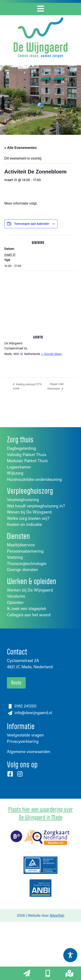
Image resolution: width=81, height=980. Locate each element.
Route (16, 683)
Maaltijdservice (21, 545)
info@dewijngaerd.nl (33, 712)
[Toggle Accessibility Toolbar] (70, 955)
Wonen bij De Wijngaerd (29, 512)
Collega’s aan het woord (29, 615)
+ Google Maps (51, 354)
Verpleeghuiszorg (23, 499)
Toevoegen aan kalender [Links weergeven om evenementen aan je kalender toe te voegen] (32, 224)
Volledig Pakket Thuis (27, 454)
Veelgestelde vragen (25, 735)
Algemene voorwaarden (29, 751)
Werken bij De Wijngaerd (30, 590)
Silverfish (57, 915)
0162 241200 (25, 706)
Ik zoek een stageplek (27, 608)
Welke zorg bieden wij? (28, 518)
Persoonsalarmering (25, 551)
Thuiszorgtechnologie (27, 563)
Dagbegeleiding (21, 448)
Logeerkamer (19, 467)
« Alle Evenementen (21, 148)
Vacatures (16, 596)
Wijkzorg (15, 473)
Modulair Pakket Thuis (27, 461)
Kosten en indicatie (24, 524)
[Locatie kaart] (40, 302)
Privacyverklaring (23, 741)
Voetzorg (15, 557)
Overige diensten (22, 569)
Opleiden (15, 602)
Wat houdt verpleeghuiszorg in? (36, 506)
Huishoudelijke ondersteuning (34, 479)
